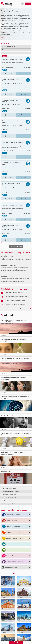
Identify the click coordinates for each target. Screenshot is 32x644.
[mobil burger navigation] (23, 4)
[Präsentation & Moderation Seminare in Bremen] (26, 4)
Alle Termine (9, 73)
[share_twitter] (18, 642)
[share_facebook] (14, 642)
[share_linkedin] (21, 642)
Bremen (5, 70)
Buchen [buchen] (23, 73)
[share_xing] (11, 642)
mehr (3, 37)
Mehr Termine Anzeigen (16, 246)
